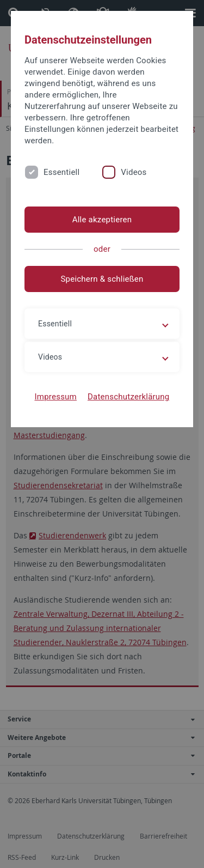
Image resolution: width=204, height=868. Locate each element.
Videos (134, 172)
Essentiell (61, 172)
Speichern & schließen (102, 279)
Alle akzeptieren (102, 220)
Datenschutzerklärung (129, 397)
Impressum (55, 397)
